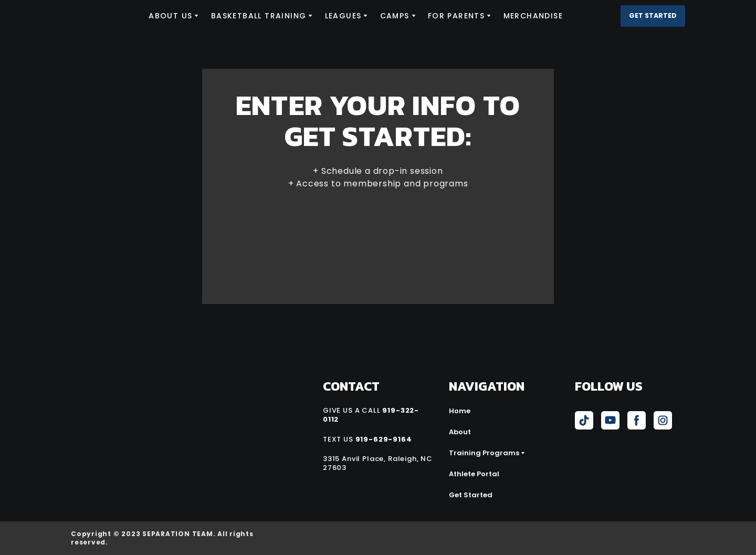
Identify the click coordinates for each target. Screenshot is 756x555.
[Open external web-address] (629, 538)
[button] (653, 16)
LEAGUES (343, 16)
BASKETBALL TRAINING (259, 16)
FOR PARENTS (456, 16)
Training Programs (484, 453)
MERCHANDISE (533, 16)
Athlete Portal (474, 474)
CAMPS (395, 16)
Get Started (471, 495)
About (460, 432)
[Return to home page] (102, 16)
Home (460, 411)
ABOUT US (170, 16)
